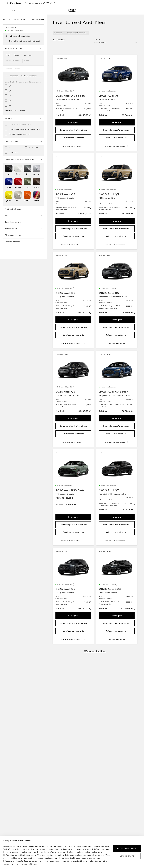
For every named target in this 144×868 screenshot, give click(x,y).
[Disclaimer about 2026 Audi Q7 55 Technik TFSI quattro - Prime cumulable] (134, 503)
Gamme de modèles (24, 69)
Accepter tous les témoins (127, 848)
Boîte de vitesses (24, 242)
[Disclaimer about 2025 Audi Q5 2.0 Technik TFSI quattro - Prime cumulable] (91, 405)
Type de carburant (24, 222)
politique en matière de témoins (61, 855)
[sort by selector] (116, 43)
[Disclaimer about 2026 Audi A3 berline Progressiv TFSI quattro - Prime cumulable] (134, 405)
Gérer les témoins (127, 856)
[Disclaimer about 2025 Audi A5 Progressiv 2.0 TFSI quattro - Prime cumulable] (91, 109)
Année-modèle (24, 141)
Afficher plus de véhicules (95, 651)
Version (24, 118)
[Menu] (11, 10)
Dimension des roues (24, 235)
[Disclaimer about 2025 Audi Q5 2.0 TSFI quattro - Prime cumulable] (134, 109)
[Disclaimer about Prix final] (91, 115)
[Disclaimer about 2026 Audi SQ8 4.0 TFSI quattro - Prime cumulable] (134, 602)
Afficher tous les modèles (16, 111)
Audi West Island (14, 3)
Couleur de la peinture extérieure (24, 160)
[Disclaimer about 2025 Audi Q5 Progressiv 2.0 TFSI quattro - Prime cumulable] (134, 306)
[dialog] (72, 852)
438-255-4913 (48, 3)
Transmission (24, 229)
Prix (24, 216)
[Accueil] (72, 10)
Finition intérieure (24, 209)
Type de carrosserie (24, 48)
